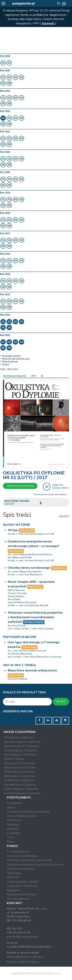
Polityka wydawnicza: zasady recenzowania (35, 865)
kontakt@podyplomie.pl (23, 937)
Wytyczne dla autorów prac (16, 359)
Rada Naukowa (10, 362)
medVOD (13, 829)
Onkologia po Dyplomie (19, 776)
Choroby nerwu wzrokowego (29, 568)
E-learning (13, 833)
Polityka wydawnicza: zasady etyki (29, 860)
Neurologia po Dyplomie (20, 767)
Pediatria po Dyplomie (19, 780)
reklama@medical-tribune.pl (25, 957)
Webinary (13, 825)
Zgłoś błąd (14, 873)
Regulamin (14, 890)
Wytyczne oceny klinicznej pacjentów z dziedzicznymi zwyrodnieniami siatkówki (35, 617)
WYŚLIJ (61, 702)
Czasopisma (14, 803)
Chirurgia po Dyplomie (18, 737)
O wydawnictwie (18, 852)
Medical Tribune (14, 759)
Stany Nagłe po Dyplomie (21, 789)
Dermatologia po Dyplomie (22, 742)
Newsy (11, 807)
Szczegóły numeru (11, 356)
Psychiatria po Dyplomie (20, 785)
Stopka (5, 365)
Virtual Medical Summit (22, 816)
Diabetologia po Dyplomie (21, 746)
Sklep (10, 842)
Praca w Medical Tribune (23, 962)
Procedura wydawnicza (22, 856)
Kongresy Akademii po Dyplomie (28, 812)
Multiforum (14, 820)
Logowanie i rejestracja (22, 886)
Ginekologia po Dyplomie (20, 750)
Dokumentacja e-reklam (22, 882)
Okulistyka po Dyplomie (15, 376)
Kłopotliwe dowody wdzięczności (32, 670)
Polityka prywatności (21, 869)
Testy (11, 837)
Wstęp (13, 530)
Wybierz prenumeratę (20, 486)
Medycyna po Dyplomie (19, 763)
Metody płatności (18, 899)
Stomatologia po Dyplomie (22, 793)
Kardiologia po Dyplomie (20, 755)
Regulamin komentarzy (22, 894)
